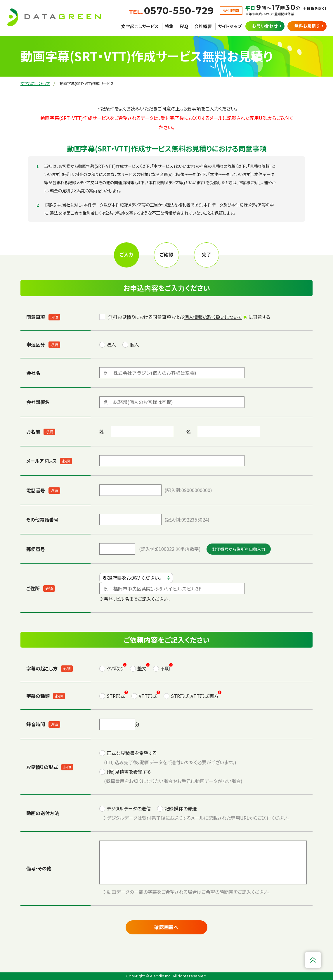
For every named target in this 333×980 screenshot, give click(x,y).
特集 (169, 26)
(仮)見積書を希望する (129, 772)
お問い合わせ (265, 26)
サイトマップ (230, 26)
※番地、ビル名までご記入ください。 (172, 588)
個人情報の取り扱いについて (213, 317)
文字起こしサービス (140, 26)
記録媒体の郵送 (181, 808)
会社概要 (203, 26)
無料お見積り (307, 26)
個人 (134, 344)
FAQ (184, 26)
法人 (111, 344)
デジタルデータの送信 (129, 808)
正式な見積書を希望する (132, 753)
